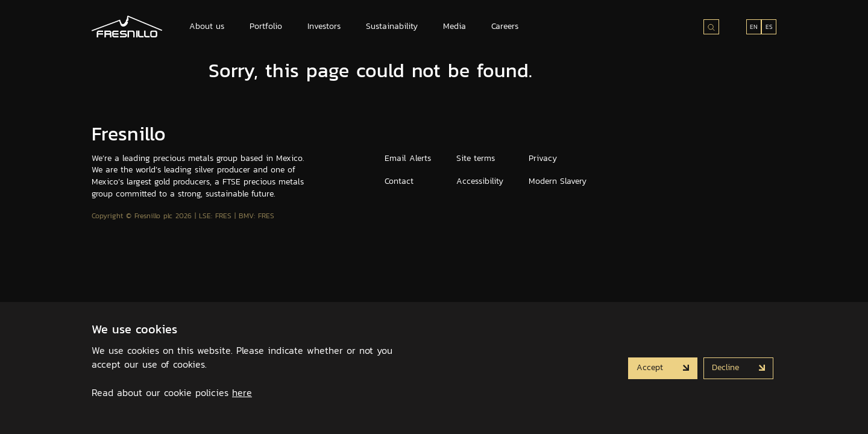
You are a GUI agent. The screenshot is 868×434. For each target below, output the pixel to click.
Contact (399, 181)
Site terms (476, 158)
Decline (727, 367)
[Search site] (711, 27)
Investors (324, 26)
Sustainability (392, 26)
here (242, 392)
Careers (505, 26)
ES (769, 27)
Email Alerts (408, 158)
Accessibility (480, 181)
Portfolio (266, 26)
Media (454, 26)
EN (754, 27)
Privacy (543, 158)
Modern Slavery (558, 181)
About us (207, 26)
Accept (651, 367)
